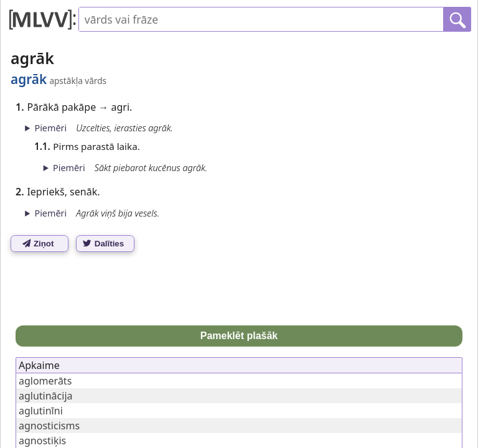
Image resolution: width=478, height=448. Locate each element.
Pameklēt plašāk (239, 336)
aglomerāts (45, 381)
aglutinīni (41, 411)
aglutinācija (46, 396)
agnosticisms (49, 426)
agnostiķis (42, 441)
